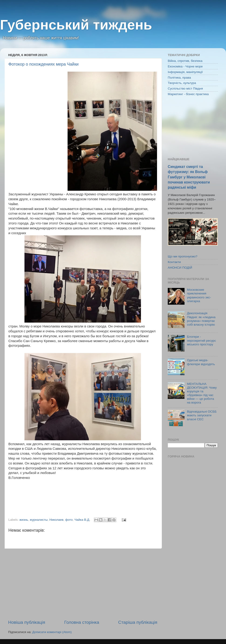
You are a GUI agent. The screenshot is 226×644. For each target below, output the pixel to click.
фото (69, 520)
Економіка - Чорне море (185, 66)
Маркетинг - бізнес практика (188, 94)
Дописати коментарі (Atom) (52, 632)
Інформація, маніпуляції (185, 72)
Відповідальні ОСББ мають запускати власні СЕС (202, 415)
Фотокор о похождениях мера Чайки (43, 64)
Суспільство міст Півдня (185, 88)
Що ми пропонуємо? (183, 256)
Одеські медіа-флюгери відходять (201, 362)
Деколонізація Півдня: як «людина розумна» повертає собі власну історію (201, 319)
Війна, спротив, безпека (185, 61)
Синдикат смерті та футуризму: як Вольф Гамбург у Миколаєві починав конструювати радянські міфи (189, 177)
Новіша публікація (27, 622)
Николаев (56, 520)
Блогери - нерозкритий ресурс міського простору (201, 340)
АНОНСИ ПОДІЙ (180, 268)
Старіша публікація (138, 622)
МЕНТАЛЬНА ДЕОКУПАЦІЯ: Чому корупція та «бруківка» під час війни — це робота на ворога (202, 393)
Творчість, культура (182, 83)
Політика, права (179, 78)
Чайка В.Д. (82, 520)
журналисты (39, 520)
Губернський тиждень (76, 25)
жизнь (24, 520)
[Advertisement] (83, 584)
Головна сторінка (82, 622)
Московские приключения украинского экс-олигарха (199, 295)
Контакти (174, 262)
